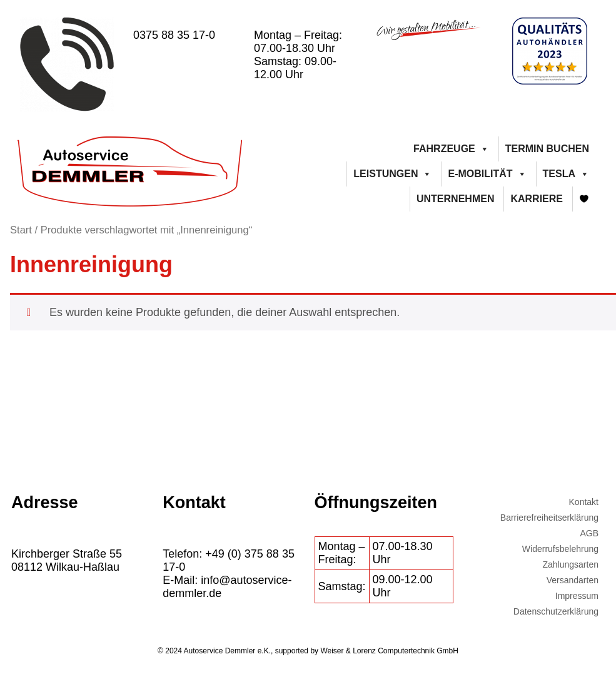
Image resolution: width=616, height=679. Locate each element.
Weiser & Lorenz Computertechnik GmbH (389, 651)
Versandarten (573, 580)
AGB (589, 533)
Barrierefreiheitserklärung (549, 518)
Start (21, 230)
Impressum (577, 596)
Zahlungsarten (570, 564)
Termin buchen (547, 149)
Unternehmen (455, 199)
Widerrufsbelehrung (560, 549)
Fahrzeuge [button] (451, 149)
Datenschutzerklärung (556, 611)
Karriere (537, 199)
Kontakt (584, 502)
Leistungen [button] (392, 174)
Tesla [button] (566, 174)
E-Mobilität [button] (487, 174)
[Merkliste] (584, 199)
